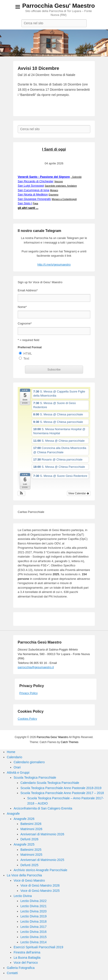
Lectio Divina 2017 (33, 927)
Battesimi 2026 (31, 824)
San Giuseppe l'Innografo (34, 199)
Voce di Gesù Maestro (29, 880)
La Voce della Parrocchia (24, 875)
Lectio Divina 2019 (33, 916)
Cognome (25, 323)
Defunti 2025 (29, 865)
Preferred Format (30, 347)
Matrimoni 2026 (31, 829)
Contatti (12, 973)
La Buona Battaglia (27, 958)
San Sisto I (25, 203)
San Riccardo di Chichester (36, 181)
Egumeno (54, 195)
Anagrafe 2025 (24, 844)
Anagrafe (13, 814)
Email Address (28, 290)
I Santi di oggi (54, 149)
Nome (22, 307)
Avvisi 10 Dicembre (38, 68)
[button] (21, 493)
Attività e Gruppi (18, 773)
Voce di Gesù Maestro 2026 (40, 885)
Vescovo (59, 182)
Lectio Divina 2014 (33, 942)
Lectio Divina (23, 896)
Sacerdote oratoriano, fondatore (61, 186)
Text (26, 358)
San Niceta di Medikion (33, 194)
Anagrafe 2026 (24, 819)
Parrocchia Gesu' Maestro (59, 6)
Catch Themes (70, 742)
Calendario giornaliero (29, 762)
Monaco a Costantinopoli (64, 199)
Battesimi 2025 (31, 850)
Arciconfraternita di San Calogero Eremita (43, 808)
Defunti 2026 (29, 839)
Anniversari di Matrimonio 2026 (42, 834)
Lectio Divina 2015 (33, 937)
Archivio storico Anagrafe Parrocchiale (40, 870)
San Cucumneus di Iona (33, 190)
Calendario (15, 757)
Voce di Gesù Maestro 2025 (40, 891)
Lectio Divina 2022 (33, 901)
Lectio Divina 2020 (33, 911)
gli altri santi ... (28, 208)
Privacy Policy (28, 693)
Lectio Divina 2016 (33, 932)
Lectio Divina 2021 (33, 906)
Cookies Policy (27, 719)
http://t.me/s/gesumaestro (54, 265)
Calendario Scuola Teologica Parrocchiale (50, 783)
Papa (36, 204)
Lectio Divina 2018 (33, 921)
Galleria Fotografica (21, 968)
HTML (28, 353)
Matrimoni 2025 (31, 855)
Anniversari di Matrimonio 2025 (42, 860)
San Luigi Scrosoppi (31, 186)
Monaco (54, 190)
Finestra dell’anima (27, 952)
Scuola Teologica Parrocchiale (35, 778)
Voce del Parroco (26, 963)
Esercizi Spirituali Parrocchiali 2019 (38, 947)
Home (11, 752)
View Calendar (79, 493)
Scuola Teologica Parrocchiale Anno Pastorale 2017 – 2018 (62, 793)
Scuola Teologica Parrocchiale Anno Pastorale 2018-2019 (61, 788)
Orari (17, 767)
